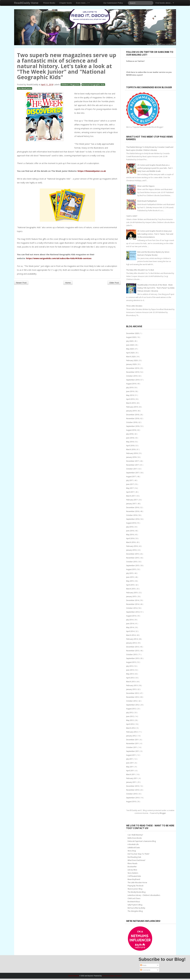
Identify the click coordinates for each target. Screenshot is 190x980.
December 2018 (133, 415)
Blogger (163, 813)
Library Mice (132, 870)
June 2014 (130, 624)
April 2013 (130, 678)
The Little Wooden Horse (137, 883)
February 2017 (132, 500)
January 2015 (131, 596)
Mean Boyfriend (134, 879)
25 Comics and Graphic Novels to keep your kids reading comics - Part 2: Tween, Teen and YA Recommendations (155, 234)
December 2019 (133, 368)
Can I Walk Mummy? (135, 835)
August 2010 (131, 802)
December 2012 (133, 693)
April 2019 (130, 399)
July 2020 (130, 341)
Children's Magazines (71, 85)
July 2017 (130, 480)
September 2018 (133, 426)
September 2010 (133, 798)
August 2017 (131, 477)
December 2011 (133, 740)
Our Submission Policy (113, 3)
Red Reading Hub (134, 857)
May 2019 (130, 395)
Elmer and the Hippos (146, 186)
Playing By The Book (135, 886)
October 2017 (132, 469)
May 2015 (130, 581)
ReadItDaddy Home (26, 3)
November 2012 (133, 697)
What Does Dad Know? (136, 860)
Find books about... (165, 3)
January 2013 (131, 689)
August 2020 (131, 337)
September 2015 (133, 566)
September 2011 (133, 751)
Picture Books (49, 3)
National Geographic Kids (93, 85)
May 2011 (130, 767)
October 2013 (132, 655)
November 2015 (133, 558)
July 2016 (130, 527)
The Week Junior (25, 88)
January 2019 (131, 411)
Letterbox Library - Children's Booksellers (144, 895)
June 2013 (130, 670)
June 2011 (130, 763)
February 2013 (132, 685)
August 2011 (131, 755)
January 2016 (131, 550)
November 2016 (133, 511)
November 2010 (133, 790)
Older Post (114, 283)
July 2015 (130, 573)
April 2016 (130, 538)
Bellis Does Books (135, 838)
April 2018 (130, 446)
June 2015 (130, 577)
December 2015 (133, 554)
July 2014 (130, 620)
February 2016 (132, 546)
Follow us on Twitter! (135, 61)
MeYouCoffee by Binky (136, 908)
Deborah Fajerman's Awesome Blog (142, 841)
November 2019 (133, 372)
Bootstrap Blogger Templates (112, 976)
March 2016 (131, 542)
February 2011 (132, 778)
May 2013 (130, 674)
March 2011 (131, 774)
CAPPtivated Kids (134, 876)
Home (68, 283)
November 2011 (133, 743)
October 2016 (132, 515)
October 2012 (132, 701)
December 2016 (133, 507)
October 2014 (132, 608)
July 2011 (130, 759)
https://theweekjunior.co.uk (92, 171)
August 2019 (131, 384)
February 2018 (132, 453)
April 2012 (130, 724)
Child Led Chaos (134, 898)
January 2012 (131, 736)
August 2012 (131, 709)
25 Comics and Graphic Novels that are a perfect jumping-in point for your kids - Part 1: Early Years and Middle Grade (155, 168)
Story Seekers (133, 873)
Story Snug (132, 851)
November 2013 (133, 651)
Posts (143, 965)
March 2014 (131, 635)
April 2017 (130, 492)
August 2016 (131, 523)
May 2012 (130, 720)
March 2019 (131, 403)
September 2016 (133, 519)
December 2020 (133, 333)
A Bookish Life (133, 844)
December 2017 (133, 461)
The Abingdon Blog (135, 911)
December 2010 (133, 786)
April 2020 (130, 353)
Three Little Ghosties (134, 306)
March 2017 (131, 496)
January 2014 (131, 643)
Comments (145, 970)
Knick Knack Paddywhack (147, 201)
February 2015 (132, 593)
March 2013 (131, 682)
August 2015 (131, 569)
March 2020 (131, 357)
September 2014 (133, 612)
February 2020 (132, 360)
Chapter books (66, 3)
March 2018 (131, 449)
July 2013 (130, 666)
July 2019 (130, 388)
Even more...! (83, 3)
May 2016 (130, 535)
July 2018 (130, 434)
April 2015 (130, 585)
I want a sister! (132, 216)
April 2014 (130, 631)
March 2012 (131, 728)
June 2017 (130, 484)
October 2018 (132, 422)
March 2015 (131, 589)
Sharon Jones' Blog (135, 889)
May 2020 (130, 349)
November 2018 (133, 418)
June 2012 (130, 716)
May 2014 (130, 627)
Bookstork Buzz (134, 902)
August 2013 (131, 662)
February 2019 (132, 407)
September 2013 (133, 658)
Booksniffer (132, 867)
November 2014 (133, 604)
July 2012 (130, 713)
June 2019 (130, 391)
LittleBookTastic (134, 848)
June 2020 (130, 345)
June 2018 (130, 438)
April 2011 (130, 771)
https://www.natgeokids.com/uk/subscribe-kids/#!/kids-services (59, 258)
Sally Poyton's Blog (135, 905)
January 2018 (131, 457)
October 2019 (132, 376)
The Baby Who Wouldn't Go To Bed (140, 270)
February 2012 (132, 732)
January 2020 (131, 364)
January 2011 (131, 782)
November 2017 (133, 465)
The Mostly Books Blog (137, 892)
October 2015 (132, 562)
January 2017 (131, 504)
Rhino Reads (132, 863)
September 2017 (133, 473)
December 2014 (133, 600)
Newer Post (21, 283)
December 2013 (133, 647)
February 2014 (132, 639)
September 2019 (133, 380)
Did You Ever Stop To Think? (138, 854)
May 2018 (130, 442)
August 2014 (131, 616)
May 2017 (130, 488)
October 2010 (132, 794)
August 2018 (131, 430)
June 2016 (130, 531)
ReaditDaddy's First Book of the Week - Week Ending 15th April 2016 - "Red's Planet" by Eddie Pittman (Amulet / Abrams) (156, 288)
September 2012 (133, 705)
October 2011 (132, 747)
